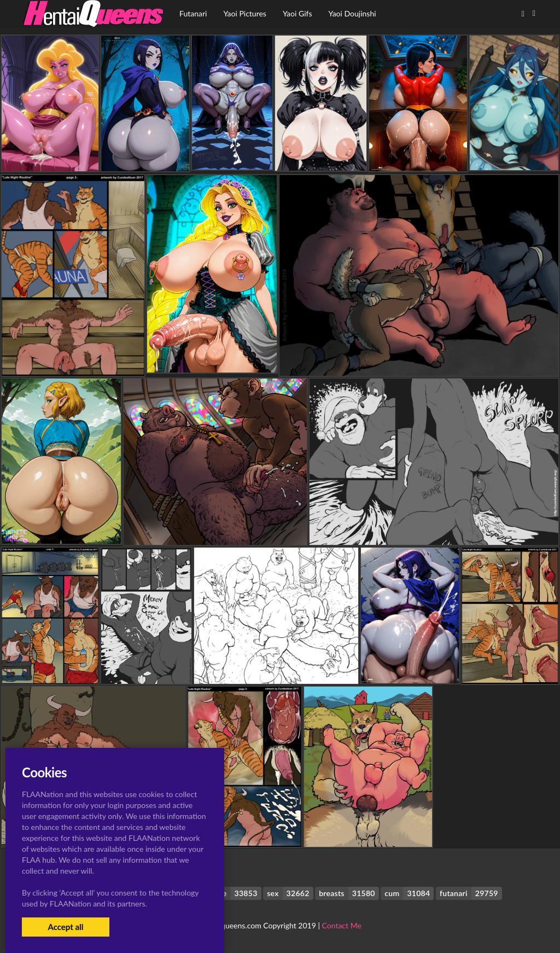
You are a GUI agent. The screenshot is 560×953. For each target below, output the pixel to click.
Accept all (65, 927)
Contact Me (342, 925)
